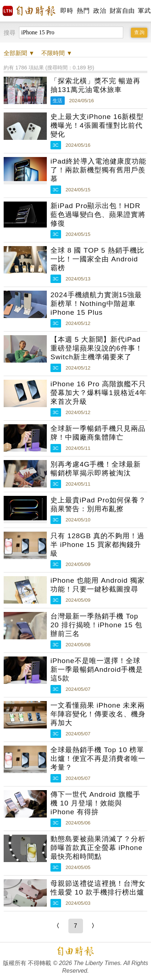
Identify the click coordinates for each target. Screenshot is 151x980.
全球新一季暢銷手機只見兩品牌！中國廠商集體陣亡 (98, 433)
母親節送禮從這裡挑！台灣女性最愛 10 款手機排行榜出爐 (98, 888)
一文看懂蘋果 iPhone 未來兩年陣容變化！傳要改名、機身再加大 (98, 714)
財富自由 (122, 11)
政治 (100, 11)
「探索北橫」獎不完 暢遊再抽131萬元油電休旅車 (95, 85)
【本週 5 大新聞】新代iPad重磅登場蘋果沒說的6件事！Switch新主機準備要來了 (97, 348)
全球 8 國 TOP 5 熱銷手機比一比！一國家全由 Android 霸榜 (97, 259)
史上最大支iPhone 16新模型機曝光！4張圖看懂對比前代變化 (97, 125)
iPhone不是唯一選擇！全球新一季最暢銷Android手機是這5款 (97, 669)
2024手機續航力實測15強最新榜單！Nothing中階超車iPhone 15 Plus (96, 304)
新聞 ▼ (19, 53)
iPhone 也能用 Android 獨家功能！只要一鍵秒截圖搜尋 (98, 585)
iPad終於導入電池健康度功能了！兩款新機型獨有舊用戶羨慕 (98, 170)
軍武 (144, 11)
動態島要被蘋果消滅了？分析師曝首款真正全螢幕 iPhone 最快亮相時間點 (98, 848)
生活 (57, 101)
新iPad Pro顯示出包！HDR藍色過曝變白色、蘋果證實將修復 (98, 215)
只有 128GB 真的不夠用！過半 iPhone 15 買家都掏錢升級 (97, 545)
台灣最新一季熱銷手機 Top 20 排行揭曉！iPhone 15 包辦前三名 (96, 625)
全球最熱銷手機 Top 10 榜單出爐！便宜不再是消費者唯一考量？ (98, 759)
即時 (67, 11)
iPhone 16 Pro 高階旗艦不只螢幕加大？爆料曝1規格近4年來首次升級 (99, 393)
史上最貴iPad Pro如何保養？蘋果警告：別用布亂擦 (98, 504)
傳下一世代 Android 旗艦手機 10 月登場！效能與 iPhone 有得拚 (95, 803)
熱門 (83, 11)
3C (56, 145)
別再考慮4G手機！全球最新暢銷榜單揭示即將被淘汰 (96, 469)
